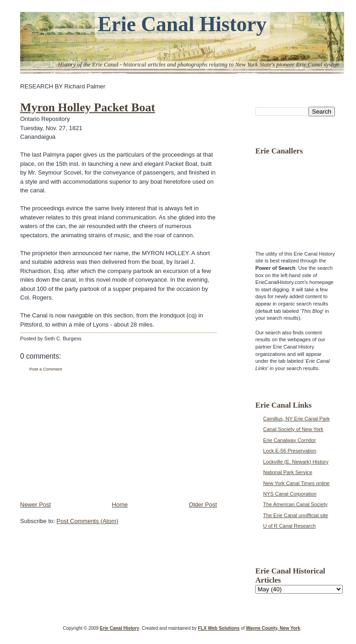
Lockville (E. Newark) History (296, 462)
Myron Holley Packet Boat (88, 107)
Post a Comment (46, 369)
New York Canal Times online (296, 483)
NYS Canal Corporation (290, 494)
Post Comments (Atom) (88, 521)
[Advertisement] (89, 437)
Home (120, 505)
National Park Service (288, 472)
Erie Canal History (182, 24)
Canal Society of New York (293, 429)
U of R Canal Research (289, 526)
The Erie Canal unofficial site (296, 515)
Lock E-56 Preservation (290, 451)
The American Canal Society (295, 504)
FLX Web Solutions (219, 628)
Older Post (203, 505)
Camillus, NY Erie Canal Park (297, 419)
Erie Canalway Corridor (289, 440)
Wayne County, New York (273, 628)
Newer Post (35, 505)
